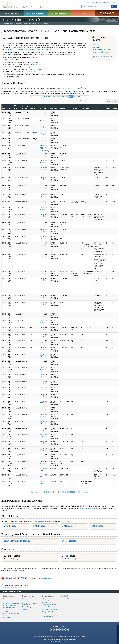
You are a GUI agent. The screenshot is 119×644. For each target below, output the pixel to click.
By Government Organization (11, 603)
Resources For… (28, 596)
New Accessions (66, 601)
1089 (62, 97)
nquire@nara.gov (14, 559)
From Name (85, 109)
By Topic (5, 599)
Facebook (51, 630)
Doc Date (43, 109)
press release (32, 57)
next (83, 97)
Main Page (97, 45)
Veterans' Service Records (36, 13)
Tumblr (59, 630)
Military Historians (27, 601)
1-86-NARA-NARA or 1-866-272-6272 (60, 641)
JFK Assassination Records (29, 24)
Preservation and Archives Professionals (30, 604)
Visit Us (83, 13)
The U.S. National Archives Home (25, 5)
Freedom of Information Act (65, 637)
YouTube (62, 630)
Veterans (25, 609)
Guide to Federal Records (49, 605)
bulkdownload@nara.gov (87, 508)
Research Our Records (12, 13)
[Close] (117, 627)
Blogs (65, 630)
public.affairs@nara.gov (74, 559)
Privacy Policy (52, 637)
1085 (46, 97)
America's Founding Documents (107, 13)
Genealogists (26, 599)
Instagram (57, 630)
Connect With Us (60, 627)
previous (37, 97)
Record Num (10, 108)
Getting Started (46, 599)
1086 (50, 97)
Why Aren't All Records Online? (48, 612)
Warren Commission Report (102, 50)
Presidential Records (9, 608)
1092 (75, 97)
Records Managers (28, 607)
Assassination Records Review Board (103, 57)
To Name (74, 109)
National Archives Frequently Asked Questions (50, 602)
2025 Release (10, 526)
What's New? (66, 596)
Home (4, 24)
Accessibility (44, 637)
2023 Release (39, 526)
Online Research (9, 596)
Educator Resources (59, 13)
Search (114, 6)
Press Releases (69, 541)
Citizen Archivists (92, 3)
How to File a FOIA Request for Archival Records (49, 616)
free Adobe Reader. (23, 577)
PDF (41, 114)
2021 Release (97, 526)
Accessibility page (46, 579)
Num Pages (108, 108)
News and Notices (66, 599)
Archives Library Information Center (11, 614)
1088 (58, 97)
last (87, 97)
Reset (115, 101)
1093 (79, 97)
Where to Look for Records (49, 609)
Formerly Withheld (25, 108)
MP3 (42, 470)
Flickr (68, 630)
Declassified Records (48, 607)
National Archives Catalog (10, 605)
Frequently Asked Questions (17, 541)
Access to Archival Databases (8, 611)
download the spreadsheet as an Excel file (67, 88)
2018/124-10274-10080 (43, 149)
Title (96, 109)
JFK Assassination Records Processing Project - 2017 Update (26, 49)
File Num (62, 109)
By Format (6, 601)
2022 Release (68, 526)
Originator (115, 109)
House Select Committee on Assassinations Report (102, 53)
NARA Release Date (17, 107)
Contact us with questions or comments (13, 587)
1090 (66, 97)
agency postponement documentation (42, 521)
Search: (83, 101)
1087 (54, 97)
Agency (33, 109)
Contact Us (114, 3)
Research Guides (48, 596)
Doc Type (54, 109)
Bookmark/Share (104, 3)
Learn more (102, 641)
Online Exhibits (7, 617)
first (32, 97)
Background (97, 47)
